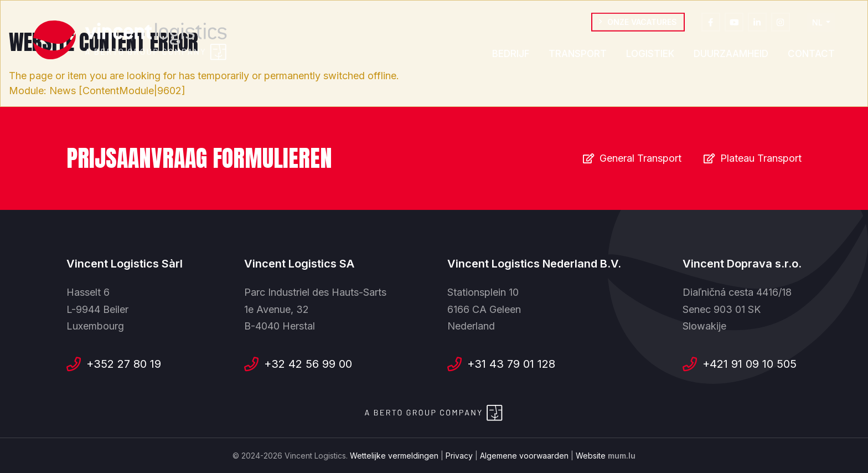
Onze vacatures (642, 25)
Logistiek (650, 56)
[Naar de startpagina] (130, 40)
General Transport (640, 158)
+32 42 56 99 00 (308, 364)
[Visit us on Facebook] (711, 25)
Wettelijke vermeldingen (394, 456)
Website (591, 456)
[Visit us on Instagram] (781, 25)
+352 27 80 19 (124, 364)
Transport (578, 56)
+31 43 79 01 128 (511, 364)
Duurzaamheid (731, 56)
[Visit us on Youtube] (734, 25)
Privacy (459, 456)
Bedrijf (511, 56)
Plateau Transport (761, 158)
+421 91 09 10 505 (750, 364)
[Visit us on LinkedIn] (757, 25)
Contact (811, 56)
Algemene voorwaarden (524, 456)
